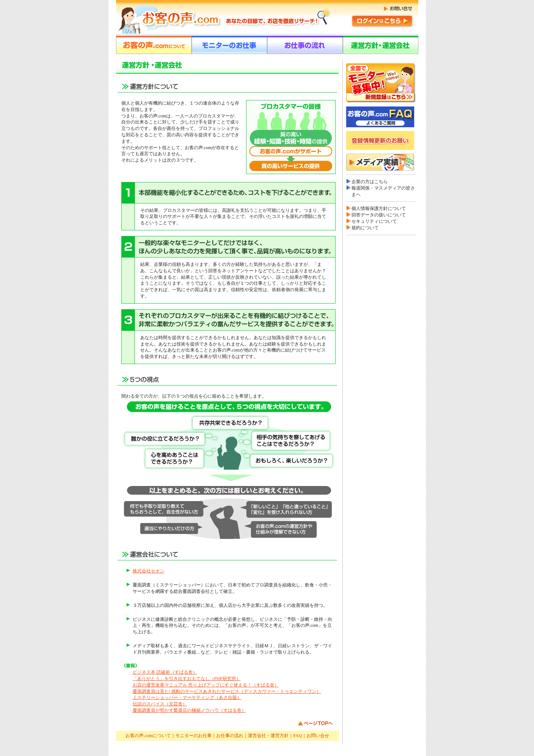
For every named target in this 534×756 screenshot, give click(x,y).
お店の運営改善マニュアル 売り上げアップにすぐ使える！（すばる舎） (206, 685)
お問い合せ (318, 736)
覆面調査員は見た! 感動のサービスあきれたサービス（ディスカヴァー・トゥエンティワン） (227, 691)
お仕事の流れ (230, 736)
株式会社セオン (149, 571)
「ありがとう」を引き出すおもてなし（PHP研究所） (187, 679)
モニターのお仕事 (193, 736)
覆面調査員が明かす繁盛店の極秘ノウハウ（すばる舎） (189, 710)
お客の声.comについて (148, 736)
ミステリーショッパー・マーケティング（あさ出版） (187, 697)
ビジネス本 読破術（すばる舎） (165, 672)
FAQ (298, 736)
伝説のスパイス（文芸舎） (160, 704)
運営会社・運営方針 (268, 736)
